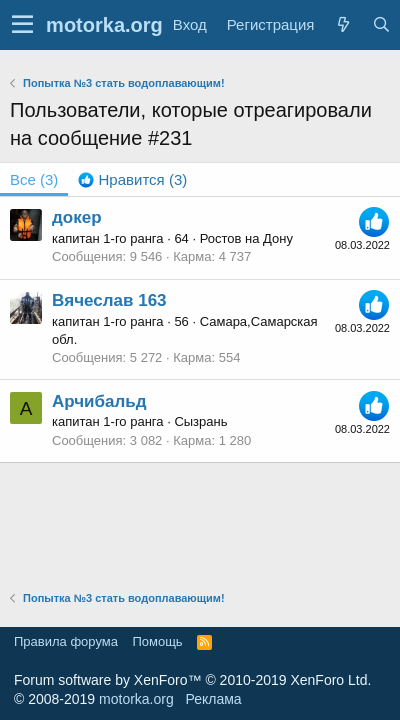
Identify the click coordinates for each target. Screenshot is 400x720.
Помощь (157, 641)
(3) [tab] (34, 179)
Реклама (213, 699)
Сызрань (200, 421)
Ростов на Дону (246, 238)
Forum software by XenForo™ (192, 680)
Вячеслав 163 (109, 300)
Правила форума (66, 641)
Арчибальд (99, 401)
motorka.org (136, 699)
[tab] (132, 179)
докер (77, 217)
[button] (22, 25)
